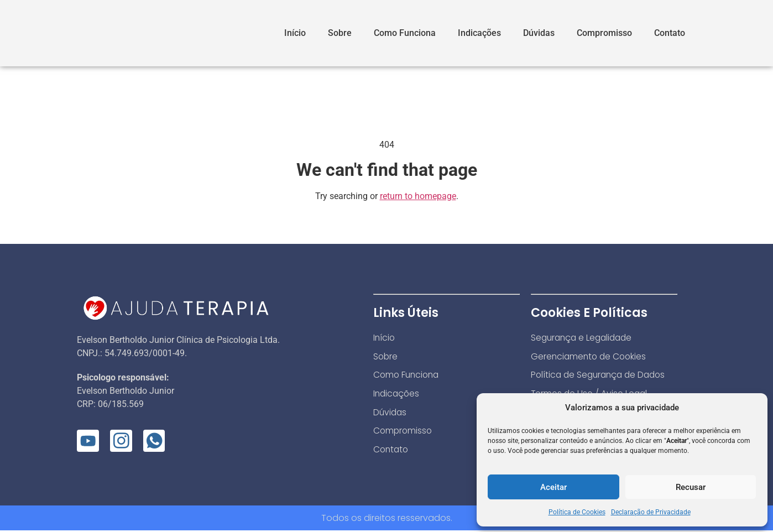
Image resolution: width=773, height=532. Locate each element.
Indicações (479, 33)
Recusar (691, 487)
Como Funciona (405, 33)
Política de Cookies (577, 512)
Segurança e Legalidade (584, 338)
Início (295, 33)
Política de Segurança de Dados (601, 375)
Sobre (340, 33)
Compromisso (604, 33)
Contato (670, 33)
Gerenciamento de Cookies (590, 356)
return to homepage (418, 196)
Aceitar (553, 487)
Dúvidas (539, 33)
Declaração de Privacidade (651, 512)
